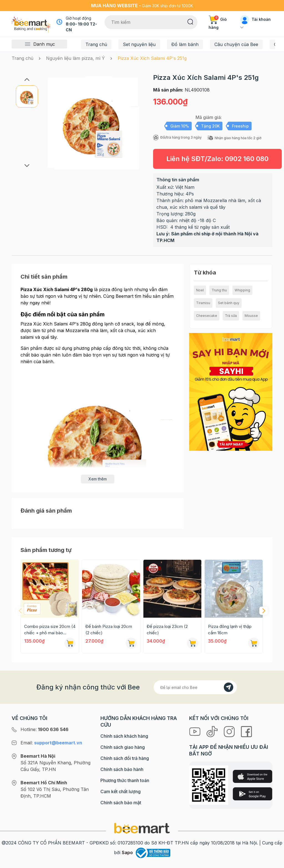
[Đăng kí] (229, 687)
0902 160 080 (247, 159)
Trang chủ (96, 44)
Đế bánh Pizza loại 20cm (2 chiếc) (109, 630)
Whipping (242, 290)
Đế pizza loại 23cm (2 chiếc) (167, 630)
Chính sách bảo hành (122, 769)
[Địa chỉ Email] (195, 687)
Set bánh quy (229, 303)
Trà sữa (231, 316)
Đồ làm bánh (185, 44)
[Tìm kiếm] (190, 21)
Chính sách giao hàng (123, 747)
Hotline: (45, 729)
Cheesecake (207, 316)
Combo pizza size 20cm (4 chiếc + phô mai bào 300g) (50, 630)
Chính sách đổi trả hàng (125, 758)
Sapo (127, 852)
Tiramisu (203, 303)
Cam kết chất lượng (121, 791)
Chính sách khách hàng (124, 736)
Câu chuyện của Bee (236, 44)
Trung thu (219, 290)
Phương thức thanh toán (125, 780)
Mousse (251, 316)
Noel (200, 290)
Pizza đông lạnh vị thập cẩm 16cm (230, 630)
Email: (51, 743)
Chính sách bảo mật (121, 803)
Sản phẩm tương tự (46, 550)
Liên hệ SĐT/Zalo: (217, 159)
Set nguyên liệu (139, 44)
